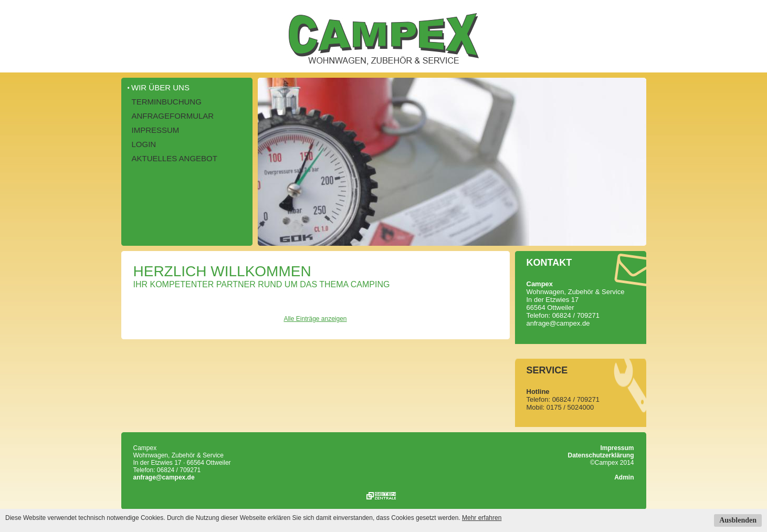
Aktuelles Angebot (175, 158)
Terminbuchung (167, 102)
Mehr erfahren (482, 518)
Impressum (156, 130)
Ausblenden (738, 520)
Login (144, 144)
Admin (624, 477)
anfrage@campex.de (164, 477)
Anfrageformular (173, 116)
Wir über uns (160, 87)
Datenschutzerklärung (601, 455)
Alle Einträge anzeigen (315, 319)
